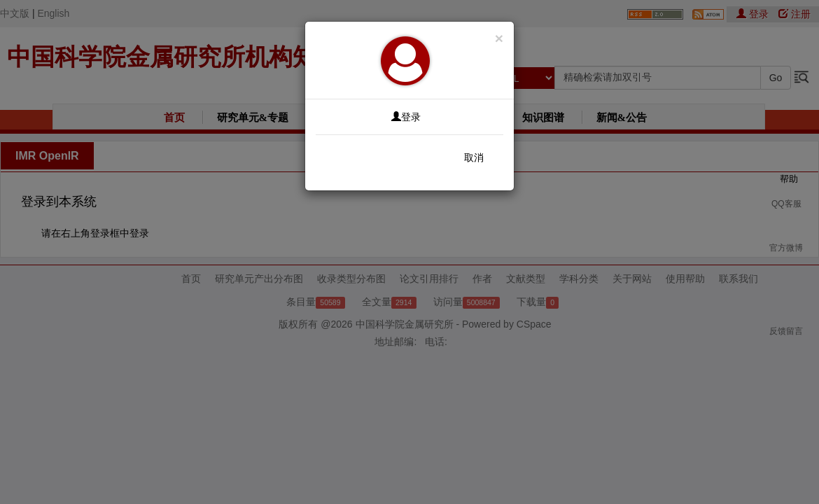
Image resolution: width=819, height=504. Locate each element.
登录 (406, 117)
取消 (474, 157)
